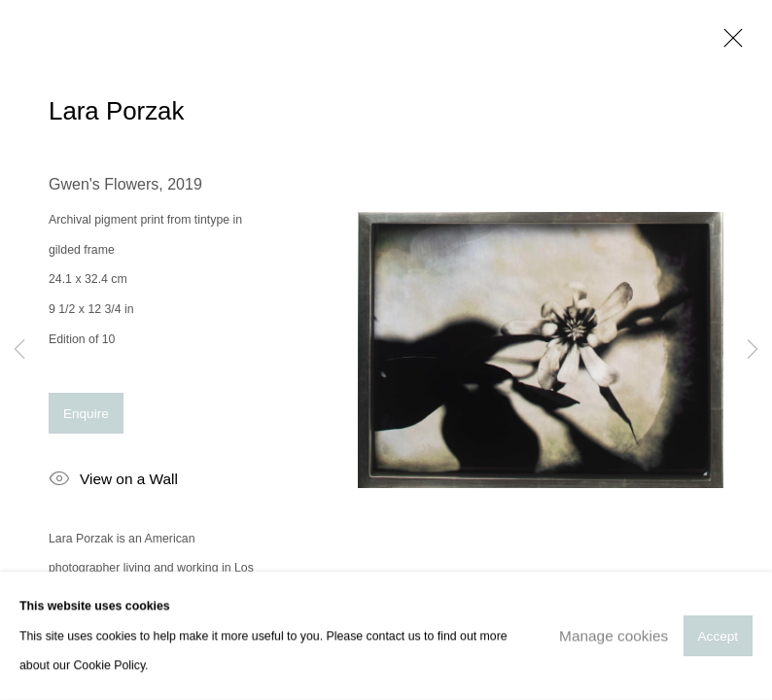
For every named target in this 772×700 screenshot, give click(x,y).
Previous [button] (19, 350)
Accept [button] (718, 636)
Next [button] (753, 350)
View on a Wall (113, 480)
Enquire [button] (86, 414)
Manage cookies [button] (614, 635)
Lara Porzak (116, 111)
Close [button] (728, 44)
